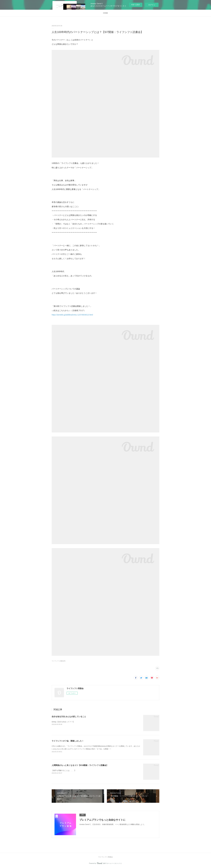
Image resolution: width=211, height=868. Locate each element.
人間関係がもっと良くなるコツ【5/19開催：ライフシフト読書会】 (80, 765)
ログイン (152, 5)
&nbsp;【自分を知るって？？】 (63, 722)
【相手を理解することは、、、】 (64, 770)
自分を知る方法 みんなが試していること (69, 717)
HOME (105, 13)
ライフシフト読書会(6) (59, 661)
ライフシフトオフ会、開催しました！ (68, 741)
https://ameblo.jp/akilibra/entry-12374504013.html (72, 315)
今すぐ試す (136, 5)
